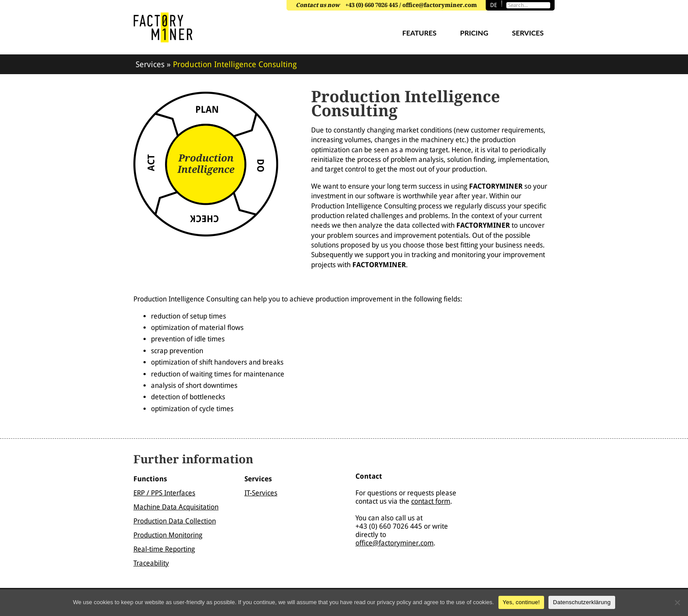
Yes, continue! (521, 602)
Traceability (151, 563)
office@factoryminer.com (394, 543)
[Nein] (677, 602)
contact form (431, 501)
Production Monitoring (168, 535)
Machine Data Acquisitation (176, 507)
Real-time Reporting (164, 549)
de (494, 5)
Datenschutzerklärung (582, 602)
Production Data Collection (175, 521)
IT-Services (261, 493)
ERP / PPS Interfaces (164, 493)
